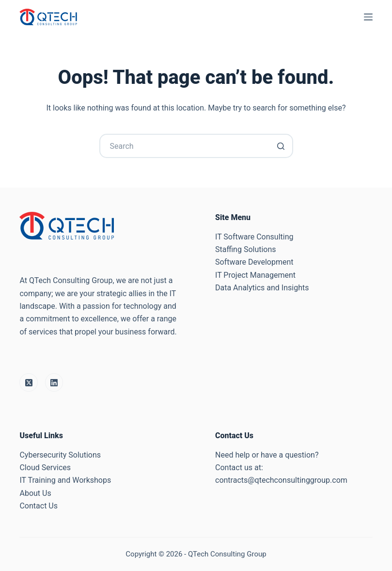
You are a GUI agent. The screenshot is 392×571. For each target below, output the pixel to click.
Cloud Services (45, 468)
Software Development (254, 262)
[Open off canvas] (368, 17)
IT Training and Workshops (65, 480)
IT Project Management (255, 275)
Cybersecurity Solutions (60, 455)
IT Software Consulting (254, 237)
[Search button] (281, 146)
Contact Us (39, 506)
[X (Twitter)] (29, 382)
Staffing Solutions (246, 249)
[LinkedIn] (54, 382)
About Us (35, 493)
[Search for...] (196, 146)
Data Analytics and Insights (262, 288)
